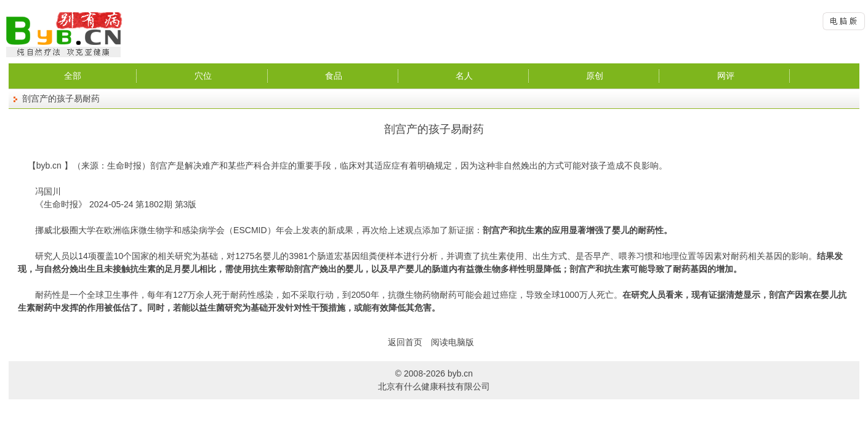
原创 (595, 76)
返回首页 (405, 342)
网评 (726, 76)
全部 (73, 76)
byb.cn (49, 166)
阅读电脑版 (452, 342)
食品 (334, 76)
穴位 (203, 76)
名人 (464, 76)
